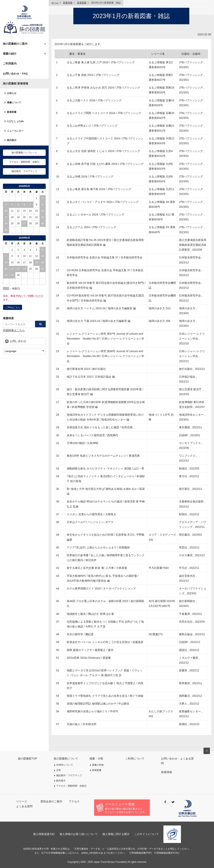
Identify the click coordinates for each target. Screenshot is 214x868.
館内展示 (12, 140)
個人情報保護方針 (44, 834)
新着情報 (68, 3)
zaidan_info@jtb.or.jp (92, 853)
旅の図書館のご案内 (15, 44)
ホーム (55, 3)
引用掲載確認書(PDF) (140, 853)
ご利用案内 (10, 63)
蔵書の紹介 (10, 54)
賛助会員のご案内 (51, 801)
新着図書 (12, 112)
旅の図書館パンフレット (24, 153)
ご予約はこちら (13, 307)
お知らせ (12, 93)
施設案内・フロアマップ (24, 171)
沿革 (59, 770)
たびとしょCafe (15, 121)
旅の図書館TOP (28, 759)
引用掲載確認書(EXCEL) (167, 853)
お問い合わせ (18, 341)
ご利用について (135, 759)
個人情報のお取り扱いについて (79, 834)
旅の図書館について (66, 759)
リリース (22, 801)
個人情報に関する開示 (116, 834)
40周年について (65, 765)
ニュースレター (15, 131)
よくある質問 (24, 806)
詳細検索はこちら (14, 330)
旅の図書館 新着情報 (16, 83)
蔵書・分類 (96, 759)
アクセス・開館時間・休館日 (24, 162)
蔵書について (14, 103)
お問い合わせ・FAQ (15, 74)
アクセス (74, 801)
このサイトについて (146, 834)
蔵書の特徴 (98, 765)
